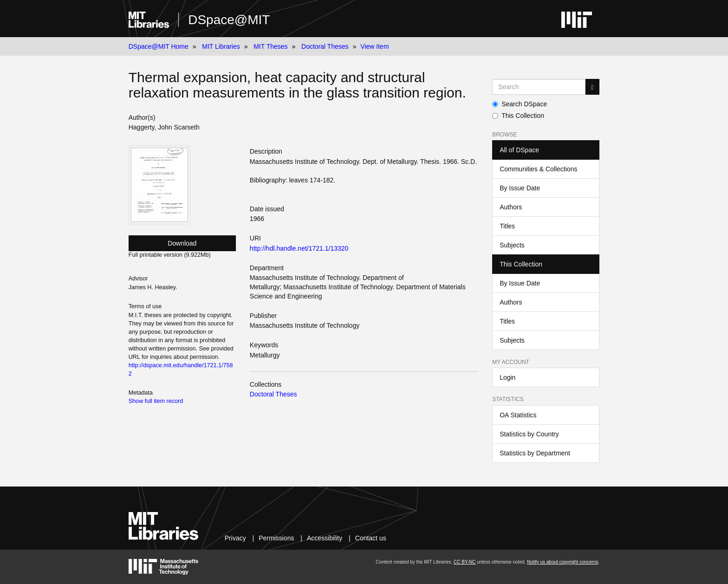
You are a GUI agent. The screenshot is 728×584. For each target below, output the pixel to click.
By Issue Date (520, 188)
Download (182, 243)
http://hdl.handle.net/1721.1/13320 (299, 248)
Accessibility (325, 538)
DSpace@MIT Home (159, 46)
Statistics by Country (529, 434)
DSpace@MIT (229, 20)
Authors (511, 207)
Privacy (235, 538)
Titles (507, 226)
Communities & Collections (538, 169)
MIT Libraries (221, 46)
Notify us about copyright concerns (562, 562)
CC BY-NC (465, 562)
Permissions (276, 538)
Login (507, 377)
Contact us (371, 538)
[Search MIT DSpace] (539, 87)
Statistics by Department (535, 453)
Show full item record (156, 401)
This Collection (518, 116)
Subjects (512, 245)
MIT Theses (270, 46)
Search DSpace (520, 104)
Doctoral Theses (325, 46)
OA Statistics (518, 415)
